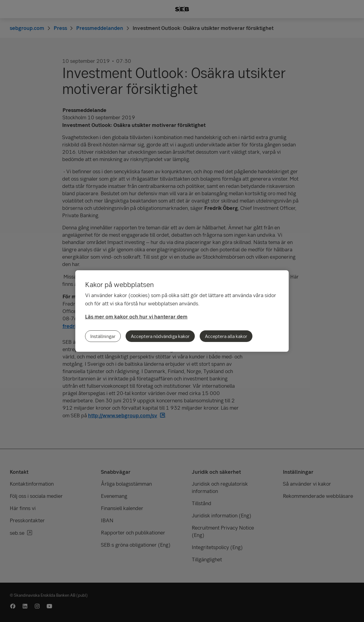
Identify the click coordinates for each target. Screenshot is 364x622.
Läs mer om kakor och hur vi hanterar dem (136, 316)
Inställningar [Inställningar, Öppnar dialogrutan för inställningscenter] (103, 336)
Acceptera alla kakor (226, 336)
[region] (182, 311)
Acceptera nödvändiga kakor (160, 336)
